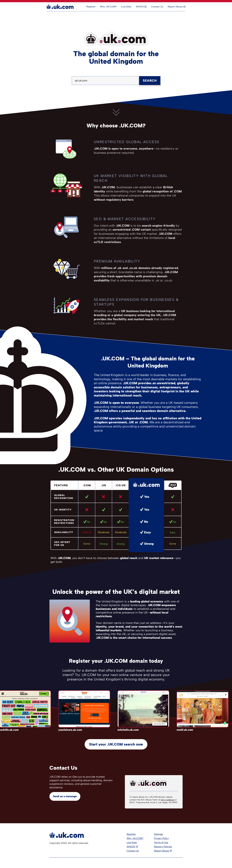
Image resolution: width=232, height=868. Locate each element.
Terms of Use (161, 842)
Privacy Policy (161, 838)
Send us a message (65, 796)
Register (91, 7)
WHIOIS (131, 847)
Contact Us (157, 7)
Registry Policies (163, 847)
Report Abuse (175, 7)
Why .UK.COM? (108, 7)
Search (150, 81)
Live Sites (126, 7)
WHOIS (140, 7)
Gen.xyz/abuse (167, 800)
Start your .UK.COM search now (116, 744)
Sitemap (158, 834)
